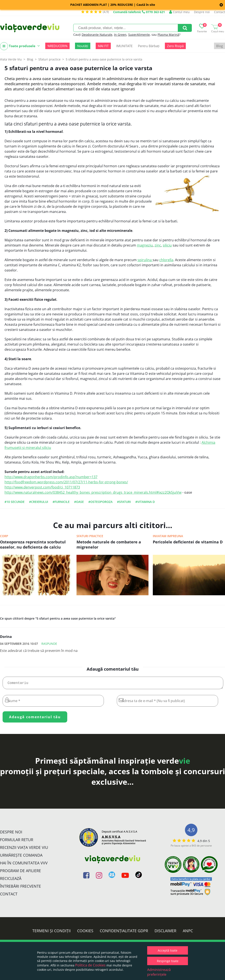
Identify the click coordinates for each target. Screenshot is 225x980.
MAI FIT (103, 46)
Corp (4, 536)
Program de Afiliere (20, 872)
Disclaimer (165, 932)
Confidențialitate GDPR (124, 932)
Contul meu (179, 12)
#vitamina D (145, 502)
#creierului (39, 502)
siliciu (167, 245)
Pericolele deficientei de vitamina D (188, 542)
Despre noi (202, 12)
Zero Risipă (175, 46)
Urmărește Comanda (21, 857)
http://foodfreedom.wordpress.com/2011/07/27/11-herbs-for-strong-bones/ (66, 482)
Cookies (85, 932)
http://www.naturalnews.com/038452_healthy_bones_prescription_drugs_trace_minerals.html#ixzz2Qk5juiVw (93, 492)
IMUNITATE (124, 46)
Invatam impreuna (168, 536)
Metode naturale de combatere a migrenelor (109, 544)
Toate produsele (20, 46)
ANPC (188, 932)
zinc (158, 245)
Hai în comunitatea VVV (24, 865)
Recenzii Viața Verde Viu (24, 849)
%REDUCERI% (57, 46)
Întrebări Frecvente (20, 888)
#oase (79, 502)
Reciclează (11, 880)
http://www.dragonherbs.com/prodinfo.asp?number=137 (51, 477)
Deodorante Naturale (97, 35)
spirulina (145, 260)
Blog (220, 46)
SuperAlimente (139, 35)
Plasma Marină (168, 35)
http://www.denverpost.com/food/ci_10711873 (42, 487)
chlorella (166, 260)
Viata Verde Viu (11, 59)
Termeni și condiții (52, 932)
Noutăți (83, 46)
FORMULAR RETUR (17, 841)
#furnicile (61, 502)
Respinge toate (168, 961)
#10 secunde (15, 502)
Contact (220, 12)
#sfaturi (124, 502)
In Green (120, 35)
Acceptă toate (168, 950)
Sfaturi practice (90, 536)
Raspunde (49, 644)
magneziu (145, 245)
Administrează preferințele (159, 972)
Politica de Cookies (90, 965)
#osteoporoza (100, 502)
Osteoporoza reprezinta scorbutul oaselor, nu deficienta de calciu (33, 544)
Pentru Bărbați (149, 46)
